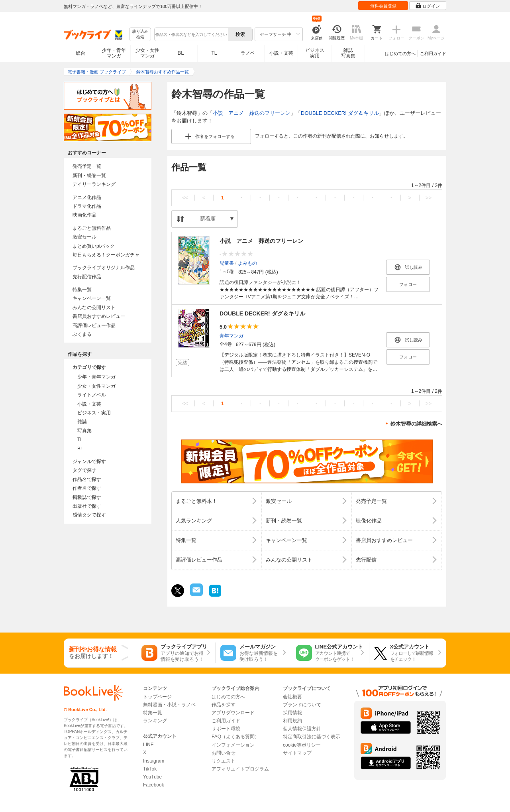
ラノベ (248, 53)
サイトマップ (297, 753)
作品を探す (224, 705)
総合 (80, 53)
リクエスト (224, 761)
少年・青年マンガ (114, 53)
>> (429, 198)
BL (181, 53)
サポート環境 (226, 729)
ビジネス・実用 (94, 413)
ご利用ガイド (433, 53)
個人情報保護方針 (302, 729)
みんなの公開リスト (94, 307)
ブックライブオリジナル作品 (104, 268)
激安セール (84, 237)
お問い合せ (224, 753)
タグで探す (84, 470)
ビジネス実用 (315, 53)
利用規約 (292, 721)
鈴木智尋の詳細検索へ (416, 424)
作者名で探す (87, 488)
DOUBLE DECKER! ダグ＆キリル (340, 113)
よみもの (247, 263)
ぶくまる (82, 334)
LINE (148, 745)
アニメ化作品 (87, 197)
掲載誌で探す (87, 497)
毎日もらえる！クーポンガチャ (106, 255)
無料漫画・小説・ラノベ (169, 705)
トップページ (157, 697)
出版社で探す (87, 506)
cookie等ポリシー (302, 745)
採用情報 (292, 713)
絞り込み (140, 34)
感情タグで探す (89, 515)
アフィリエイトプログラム (240, 769)
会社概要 (292, 697)
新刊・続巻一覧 (89, 175)
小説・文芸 (281, 53)
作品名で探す (87, 479)
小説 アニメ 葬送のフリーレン (252, 113)
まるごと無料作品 (92, 228)
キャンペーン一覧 (92, 298)
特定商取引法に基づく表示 (312, 737)
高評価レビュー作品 (94, 325)
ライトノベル (92, 395)
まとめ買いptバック (94, 246)
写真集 (84, 431)
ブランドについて (302, 705)
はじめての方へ (400, 53)
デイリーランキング (94, 184)
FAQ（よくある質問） (235, 737)
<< (185, 198)
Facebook (154, 785)
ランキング (155, 721)
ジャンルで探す (89, 461)
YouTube (152, 777)
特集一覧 (82, 290)
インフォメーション (233, 745)
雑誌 (82, 422)
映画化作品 (84, 215)
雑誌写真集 (348, 53)
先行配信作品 (87, 277)
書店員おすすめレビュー (99, 316)
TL (214, 53)
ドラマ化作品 (87, 206)
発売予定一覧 (87, 166)
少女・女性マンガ (147, 53)
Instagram (154, 761)
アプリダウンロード (233, 713)
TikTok (150, 769)
